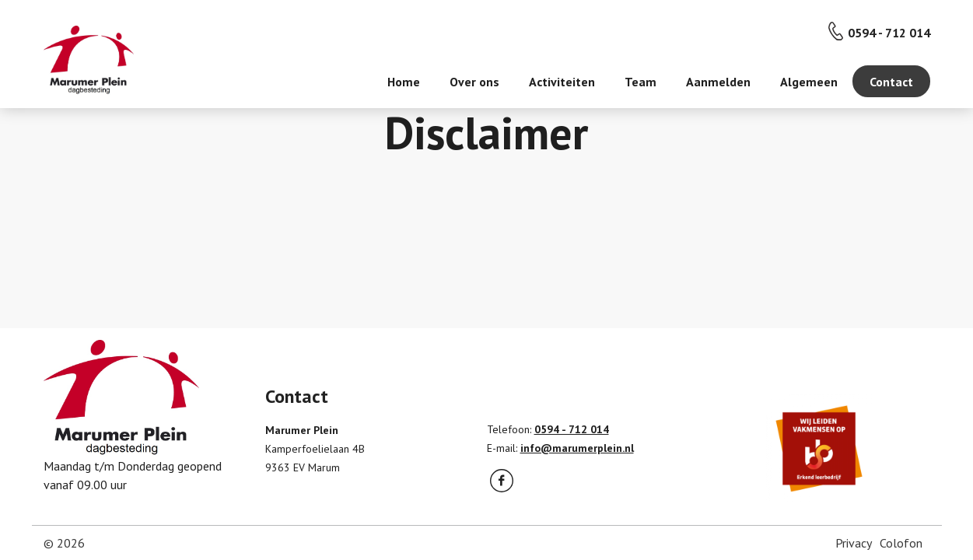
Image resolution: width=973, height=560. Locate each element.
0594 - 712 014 (889, 33)
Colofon (901, 543)
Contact (891, 82)
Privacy (854, 543)
